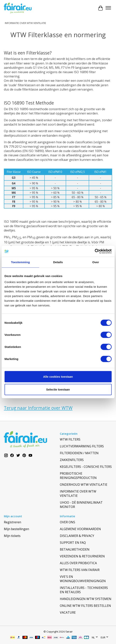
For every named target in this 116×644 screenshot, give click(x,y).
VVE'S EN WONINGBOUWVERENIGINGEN (83, 579)
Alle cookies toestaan (58, 377)
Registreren (12, 522)
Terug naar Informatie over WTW (38, 408)
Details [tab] (58, 262)
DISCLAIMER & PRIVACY (77, 536)
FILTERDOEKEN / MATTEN (79, 453)
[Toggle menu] (108, 8)
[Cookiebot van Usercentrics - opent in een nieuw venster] (95, 251)
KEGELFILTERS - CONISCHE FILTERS (86, 467)
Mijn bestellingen (16, 529)
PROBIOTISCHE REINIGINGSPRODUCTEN (78, 476)
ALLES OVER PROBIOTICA (78, 563)
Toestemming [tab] (20, 262)
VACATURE (68, 612)
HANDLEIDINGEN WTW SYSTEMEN (86, 599)
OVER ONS (67, 522)
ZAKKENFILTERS (72, 460)
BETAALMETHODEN (75, 549)
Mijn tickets (12, 536)
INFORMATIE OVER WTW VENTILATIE (25, 23)
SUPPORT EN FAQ (73, 543)
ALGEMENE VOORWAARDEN (80, 529)
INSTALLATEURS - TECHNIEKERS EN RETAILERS (84, 590)
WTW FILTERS (70, 439)
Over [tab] (96, 262)
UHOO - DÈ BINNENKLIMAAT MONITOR (81, 505)
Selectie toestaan (58, 389)
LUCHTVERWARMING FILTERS (82, 446)
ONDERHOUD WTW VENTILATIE (84, 485)
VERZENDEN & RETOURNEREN (82, 556)
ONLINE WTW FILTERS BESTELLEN (85, 606)
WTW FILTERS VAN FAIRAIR (80, 570)
